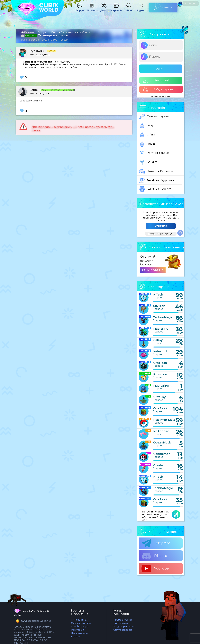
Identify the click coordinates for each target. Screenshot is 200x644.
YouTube (155, 569)
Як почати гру (79, 620)
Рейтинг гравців (155, 153)
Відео (139, 9)
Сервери (116, 9)
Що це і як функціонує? (161, 234)
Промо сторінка (123, 620)
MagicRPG (161, 329)
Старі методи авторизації (161, 96)
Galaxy (158, 340)
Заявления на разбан (74, 32)
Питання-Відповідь (156, 171)
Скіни (147, 135)
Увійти (161, 69)
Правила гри (121, 623)
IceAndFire (161, 431)
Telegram (156, 543)
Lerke (34, 90)
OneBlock (160, 408)
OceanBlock (162, 442)
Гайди (127, 9)
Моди (147, 126)
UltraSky (159, 397)
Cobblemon (162, 454)
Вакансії (76, 637)
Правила (92, 9)
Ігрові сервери (80, 627)
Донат (103, 9)
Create (158, 465)
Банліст (148, 162)
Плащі (147, 144)
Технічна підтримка (157, 181)
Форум (79, 9)
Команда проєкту (155, 189)
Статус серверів (123, 630)
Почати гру (163, 6)
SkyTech (159, 306)
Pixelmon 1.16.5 (164, 420)
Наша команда (80, 633)
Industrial (160, 351)
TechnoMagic (163, 317)
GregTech (160, 363)
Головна (28, 32)
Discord (154, 556)
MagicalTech (162, 386)
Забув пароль (158, 89)
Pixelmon (160, 374)
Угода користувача (124, 627)
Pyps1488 (37, 51)
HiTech (54, 32)
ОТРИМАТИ (153, 270)
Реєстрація (157, 80)
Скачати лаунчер (155, 116)
